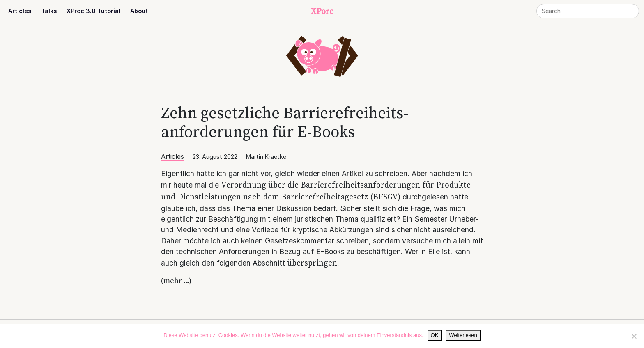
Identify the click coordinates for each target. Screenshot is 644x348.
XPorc (322, 11)
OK (435, 335)
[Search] (588, 11)
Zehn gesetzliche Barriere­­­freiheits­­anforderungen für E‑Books (285, 122)
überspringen (312, 263)
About (139, 11)
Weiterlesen (463, 335)
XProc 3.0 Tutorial (93, 11)
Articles (20, 11)
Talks (49, 11)
